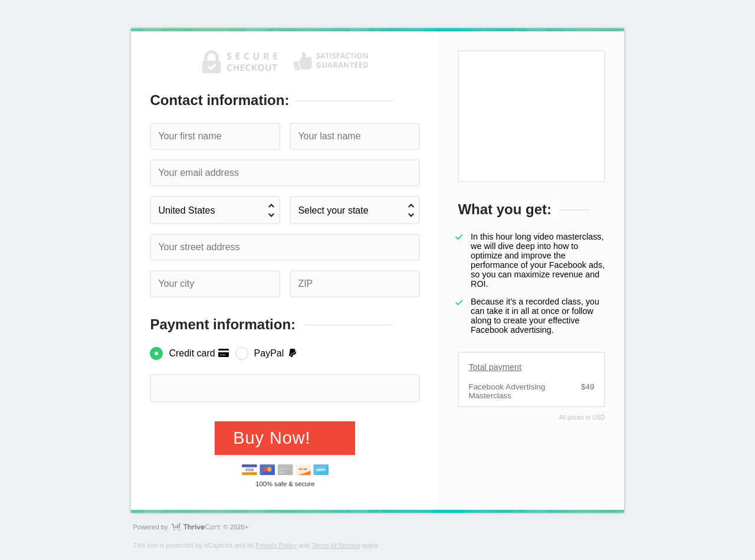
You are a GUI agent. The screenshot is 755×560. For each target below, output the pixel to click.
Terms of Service (336, 545)
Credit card (199, 353)
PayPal (276, 353)
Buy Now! (274, 438)
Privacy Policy (276, 545)
